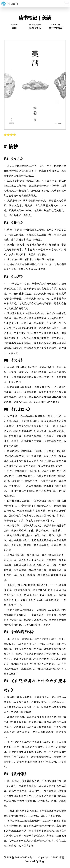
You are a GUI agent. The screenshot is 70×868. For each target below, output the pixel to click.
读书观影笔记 (56, 28)
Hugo (42, 861)
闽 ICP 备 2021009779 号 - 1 (20, 857)
